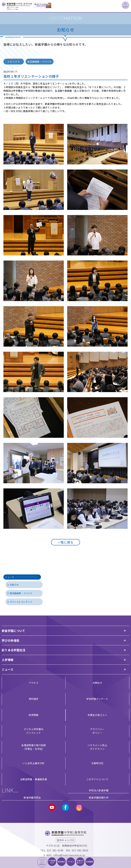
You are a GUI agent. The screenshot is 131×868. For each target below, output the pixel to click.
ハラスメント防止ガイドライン (97, 747)
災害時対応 (97, 763)
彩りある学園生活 (14, 650)
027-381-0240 (55, 850)
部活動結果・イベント (21, 593)
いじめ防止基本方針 (34, 763)
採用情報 (34, 715)
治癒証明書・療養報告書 (34, 779)
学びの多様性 (11, 640)
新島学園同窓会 (32, 798)
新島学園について (13, 631)
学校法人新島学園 (99, 790)
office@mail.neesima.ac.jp (69, 855)
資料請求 (34, 699)
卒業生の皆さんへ (97, 715)
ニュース (21, 577)
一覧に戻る (65, 542)
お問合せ (97, 683)
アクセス (34, 683)
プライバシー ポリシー (97, 731)
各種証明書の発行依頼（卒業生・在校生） (34, 747)
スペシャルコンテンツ (21, 602)
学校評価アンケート (97, 699)
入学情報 (8, 660)
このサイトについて (97, 779)
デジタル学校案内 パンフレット (34, 731)
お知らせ (14, 585)
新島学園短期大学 (99, 798)
